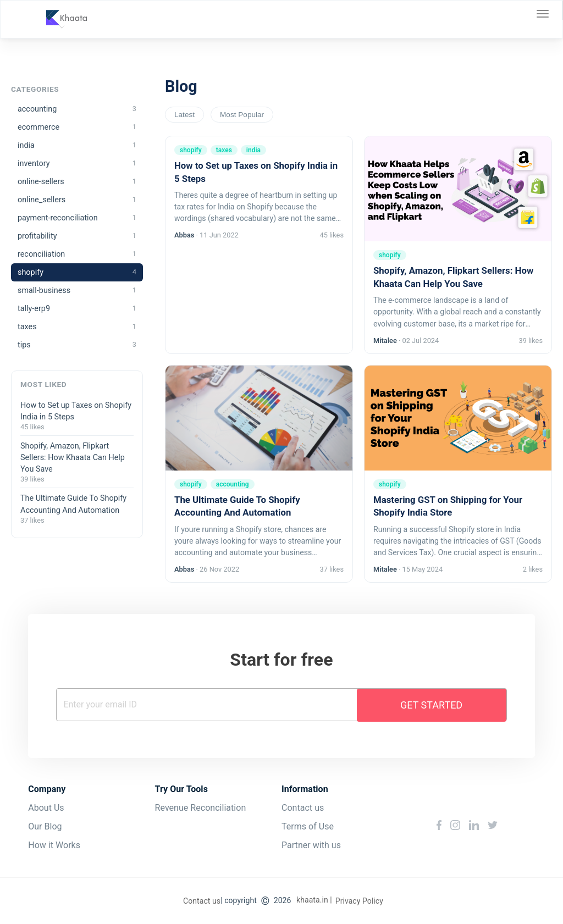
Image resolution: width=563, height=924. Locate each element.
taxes (77, 327)
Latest (184, 115)
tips (77, 345)
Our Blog (45, 827)
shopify (77, 272)
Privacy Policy (359, 901)
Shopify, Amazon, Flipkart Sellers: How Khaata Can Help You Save (73, 458)
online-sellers (77, 182)
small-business (77, 291)
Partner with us (311, 845)
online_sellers (77, 200)
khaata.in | (314, 900)
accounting (77, 109)
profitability (77, 236)
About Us (46, 808)
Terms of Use (308, 827)
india (77, 145)
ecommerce (77, 127)
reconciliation (77, 254)
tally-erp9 (77, 309)
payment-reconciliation (77, 218)
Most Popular (242, 115)
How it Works (54, 845)
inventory (77, 164)
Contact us (303, 808)
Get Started (431, 705)
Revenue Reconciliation (201, 808)
